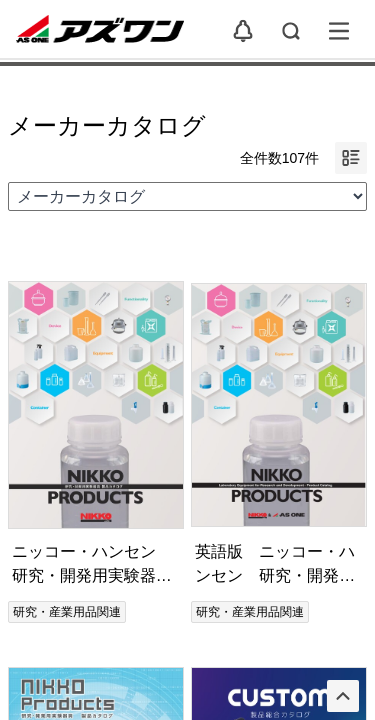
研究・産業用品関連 (67, 612)
